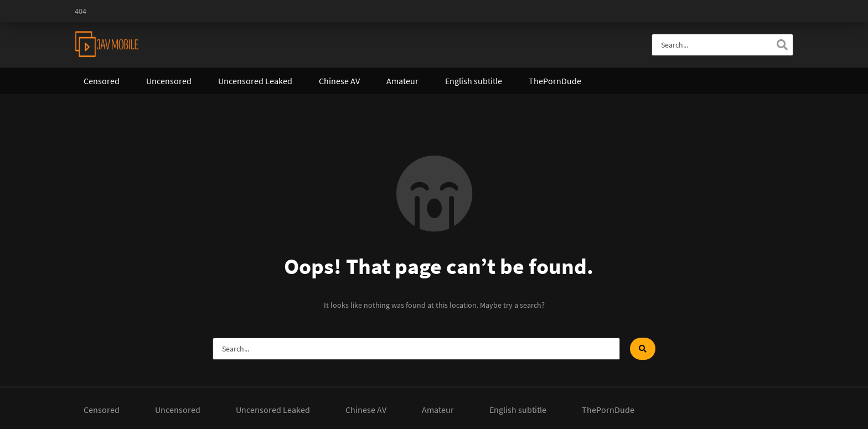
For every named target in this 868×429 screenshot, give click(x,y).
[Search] (782, 45)
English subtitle (474, 81)
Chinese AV (339, 81)
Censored (102, 81)
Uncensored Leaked (255, 81)
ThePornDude (555, 81)
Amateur (402, 81)
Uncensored (169, 81)
